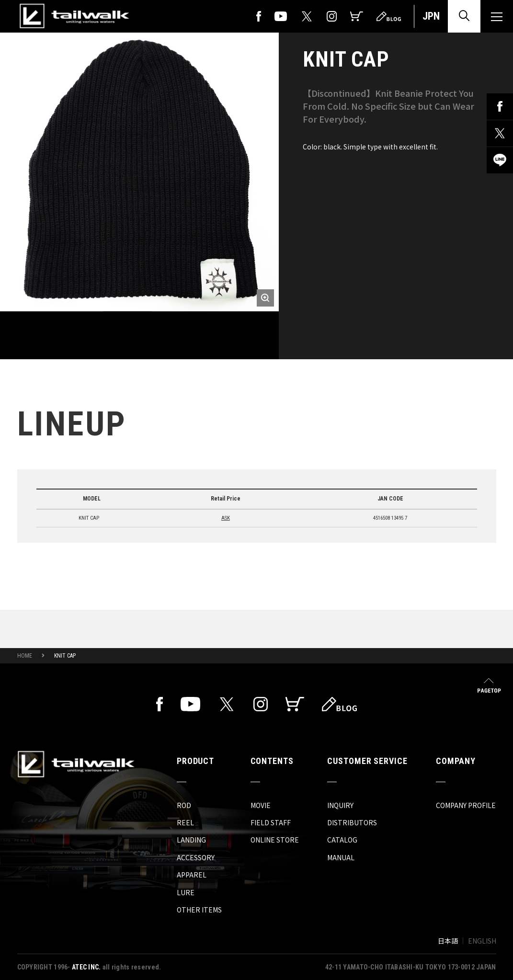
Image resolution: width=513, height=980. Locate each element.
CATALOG (342, 840)
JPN (431, 16)
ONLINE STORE (275, 840)
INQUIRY (340, 805)
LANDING (191, 840)
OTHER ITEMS (199, 910)
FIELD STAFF (271, 822)
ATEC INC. (86, 967)
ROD (184, 805)
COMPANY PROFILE (466, 805)
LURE (186, 892)
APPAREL (192, 875)
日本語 (448, 941)
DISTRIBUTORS (352, 822)
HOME (25, 656)
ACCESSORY (196, 857)
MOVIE (261, 805)
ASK (226, 518)
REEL (185, 822)
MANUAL (341, 857)
